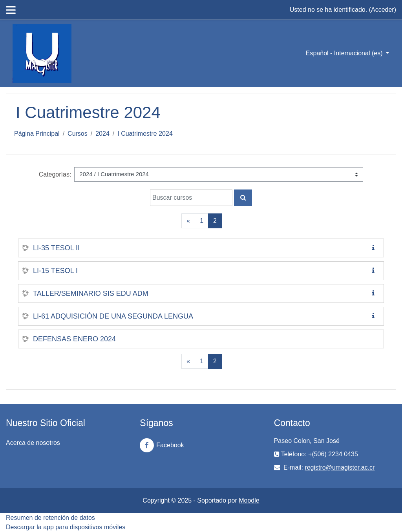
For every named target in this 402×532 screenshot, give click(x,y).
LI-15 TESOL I (55, 271)
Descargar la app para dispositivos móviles (66, 527)
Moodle (249, 500)
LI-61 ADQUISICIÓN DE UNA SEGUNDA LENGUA (113, 316)
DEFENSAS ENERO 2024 (74, 339)
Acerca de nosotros (33, 443)
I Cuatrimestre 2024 (145, 134)
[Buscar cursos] (191, 198)
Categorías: (55, 174)
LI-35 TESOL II (56, 248)
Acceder (383, 10)
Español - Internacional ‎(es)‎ (345, 53)
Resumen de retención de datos (50, 518)
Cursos (78, 134)
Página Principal (37, 134)
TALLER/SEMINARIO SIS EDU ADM (91, 293)
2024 (102, 134)
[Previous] (188, 221)
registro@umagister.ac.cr (340, 467)
